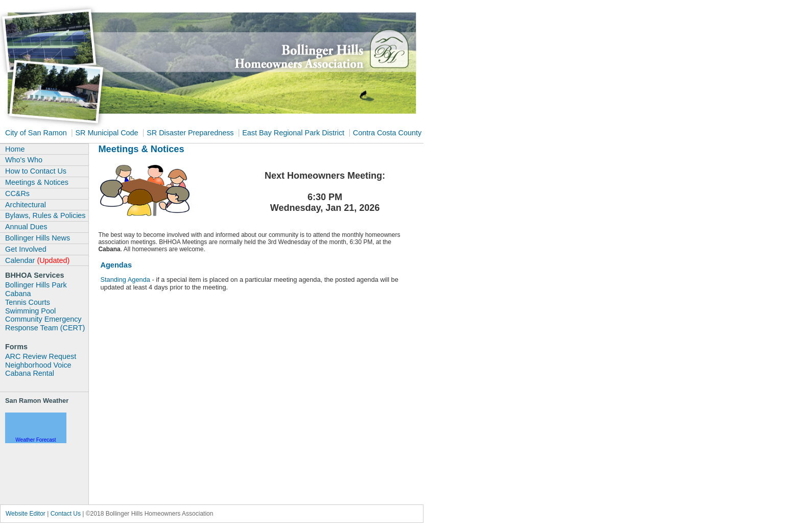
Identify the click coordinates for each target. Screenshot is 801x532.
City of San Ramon (37, 133)
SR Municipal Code (108, 133)
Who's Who (24, 160)
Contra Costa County (387, 133)
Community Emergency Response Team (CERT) (45, 323)
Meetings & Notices (37, 182)
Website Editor (26, 514)
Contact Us (66, 514)
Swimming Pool (30, 311)
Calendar (37, 260)
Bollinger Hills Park (36, 285)
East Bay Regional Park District (294, 133)
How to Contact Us (36, 171)
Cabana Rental (30, 373)
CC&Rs (17, 194)
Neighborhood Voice (38, 365)
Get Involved (26, 249)
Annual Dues (26, 227)
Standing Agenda (125, 280)
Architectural (26, 205)
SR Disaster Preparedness (191, 133)
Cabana (18, 294)
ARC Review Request (41, 356)
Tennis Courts (28, 302)
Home (15, 149)
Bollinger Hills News (38, 238)
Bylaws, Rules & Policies (45, 215)
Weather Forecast (36, 440)
